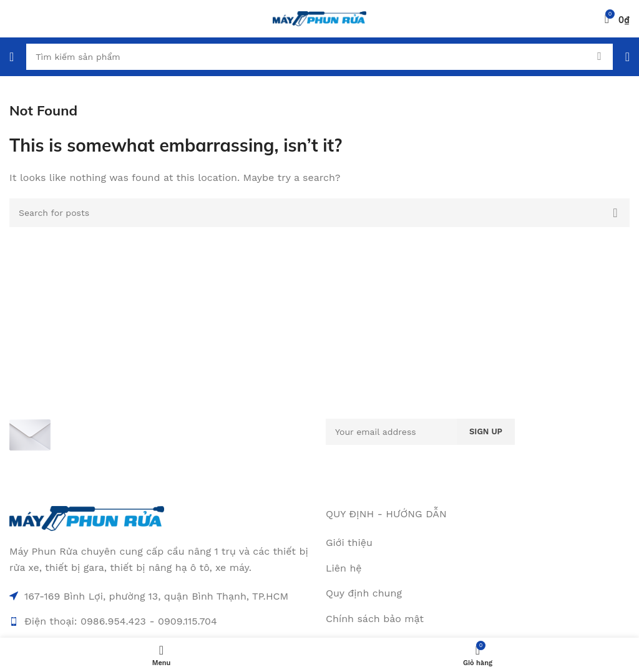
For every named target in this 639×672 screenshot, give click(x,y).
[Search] (319, 57)
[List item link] (478, 568)
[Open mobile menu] (12, 57)
